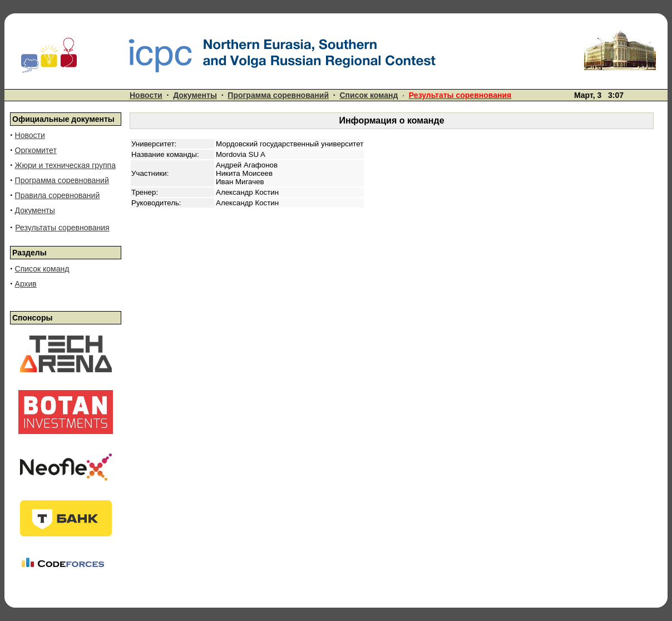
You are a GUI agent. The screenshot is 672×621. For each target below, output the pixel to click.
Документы (195, 95)
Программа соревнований (278, 95)
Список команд (369, 95)
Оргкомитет (36, 150)
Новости (146, 95)
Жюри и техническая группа (65, 165)
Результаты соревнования (62, 228)
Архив (26, 284)
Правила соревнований (58, 195)
